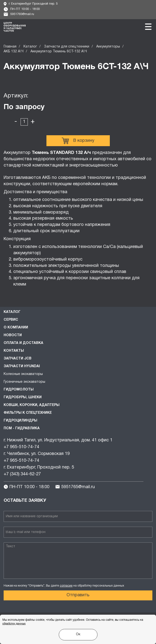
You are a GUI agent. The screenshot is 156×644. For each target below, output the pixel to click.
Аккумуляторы (108, 47)
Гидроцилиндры (20, 421)
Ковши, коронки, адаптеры (32, 405)
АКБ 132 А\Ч (14, 52)
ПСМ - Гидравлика (22, 428)
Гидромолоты (19, 390)
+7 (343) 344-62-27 (22, 474)
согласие (66, 586)
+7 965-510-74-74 (21, 447)
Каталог (30, 47)
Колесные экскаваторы (23, 374)
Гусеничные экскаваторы (24, 382)
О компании (16, 328)
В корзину (78, 141)
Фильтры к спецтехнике (28, 413)
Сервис (11, 320)
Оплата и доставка (23, 343)
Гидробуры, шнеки (23, 397)
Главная (10, 47)
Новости (13, 335)
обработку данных (14, 624)
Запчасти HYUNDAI (22, 366)
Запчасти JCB (18, 359)
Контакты (14, 351)
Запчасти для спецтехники (67, 47)
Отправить (78, 595)
